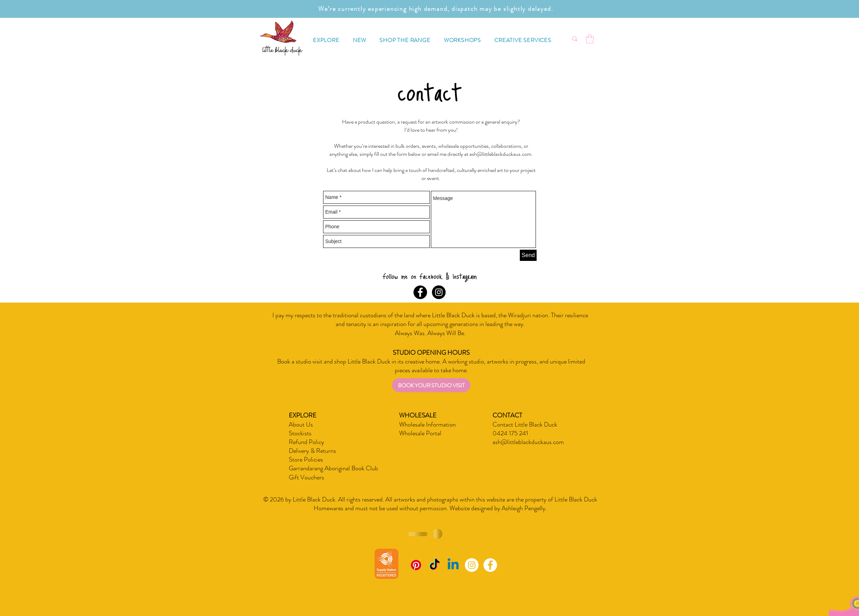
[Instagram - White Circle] (472, 565)
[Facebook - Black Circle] (420, 292)
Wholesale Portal (420, 433)
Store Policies (306, 459)
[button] (326, 40)
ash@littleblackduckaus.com (500, 154)
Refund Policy (306, 442)
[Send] (528, 255)
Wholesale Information (427, 424)
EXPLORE (303, 415)
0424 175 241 (510, 433)
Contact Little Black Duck (525, 424)
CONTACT (507, 415)
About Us (301, 424)
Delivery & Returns (312, 451)
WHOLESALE (418, 415)
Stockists (300, 433)
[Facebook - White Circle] (490, 565)
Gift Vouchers (306, 477)
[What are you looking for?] (550, 39)
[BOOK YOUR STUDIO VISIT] (431, 385)
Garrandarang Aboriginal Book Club (333, 468)
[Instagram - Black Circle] (439, 292)
